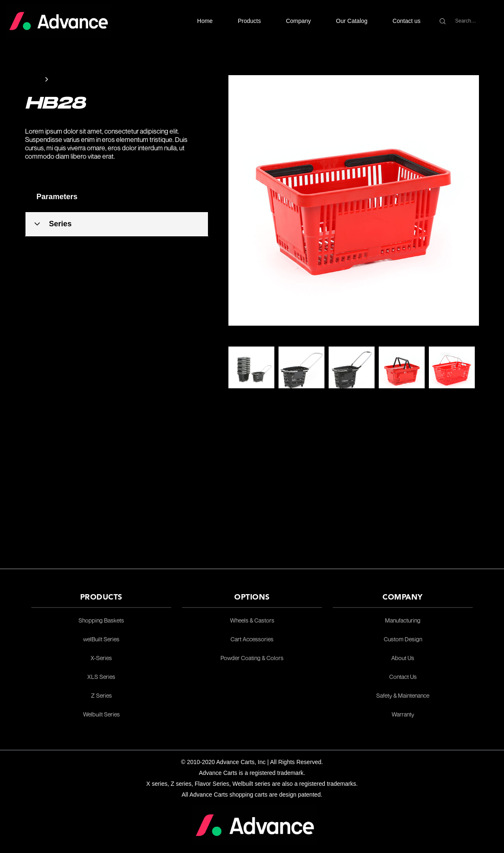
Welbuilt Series (101, 714)
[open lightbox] (354, 200)
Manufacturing (403, 620)
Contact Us (403, 677)
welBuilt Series (101, 639)
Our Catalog (352, 21)
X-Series (101, 658)
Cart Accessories (252, 639)
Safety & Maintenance (403, 696)
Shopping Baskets (101, 620)
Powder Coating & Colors (252, 658)
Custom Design (403, 639)
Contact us (406, 21)
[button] (249, 21)
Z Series (101, 696)
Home (205, 21)
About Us (403, 658)
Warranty (403, 714)
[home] (58, 21)
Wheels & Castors (252, 620)
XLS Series (101, 677)
